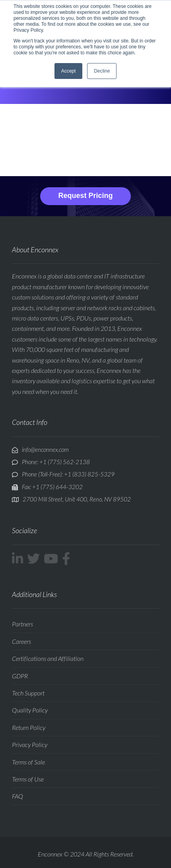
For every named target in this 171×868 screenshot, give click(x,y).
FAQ (17, 796)
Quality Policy (30, 710)
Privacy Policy (30, 744)
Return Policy (29, 727)
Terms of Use (28, 779)
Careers (21, 641)
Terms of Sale (28, 762)
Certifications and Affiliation (48, 658)
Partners (22, 624)
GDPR (20, 676)
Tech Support (28, 693)
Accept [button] (69, 71)
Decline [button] (102, 71)
